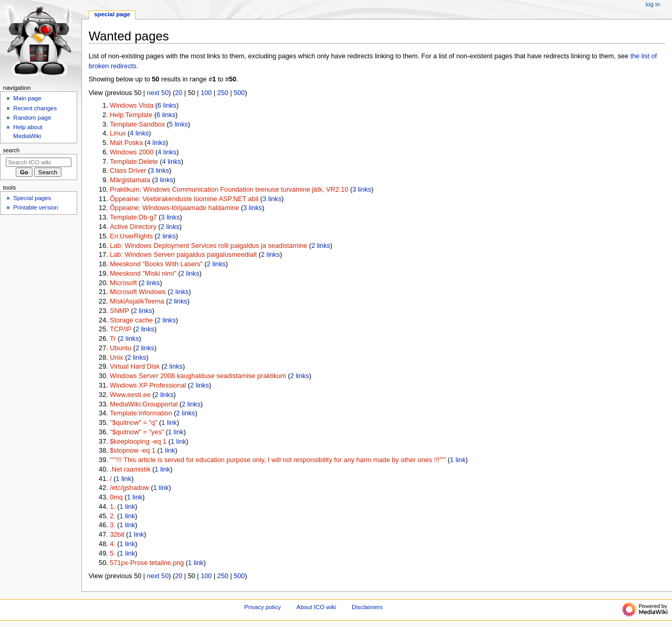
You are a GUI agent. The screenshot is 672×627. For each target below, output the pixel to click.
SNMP (119, 311)
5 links (178, 124)
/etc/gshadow (129, 488)
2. (113, 516)
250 (223, 93)
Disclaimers (367, 607)
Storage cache (131, 320)
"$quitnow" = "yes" (137, 432)
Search (12, 150)
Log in (653, 4)
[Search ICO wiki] (39, 162)
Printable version (35, 207)
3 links (160, 171)
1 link (169, 423)
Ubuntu (120, 348)
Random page (32, 118)
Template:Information (141, 413)
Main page (27, 98)
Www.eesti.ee (130, 395)
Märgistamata (130, 180)
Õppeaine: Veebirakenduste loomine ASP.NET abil (184, 199)
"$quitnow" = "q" (133, 423)
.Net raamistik (130, 469)
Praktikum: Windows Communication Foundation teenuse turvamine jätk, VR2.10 (229, 190)
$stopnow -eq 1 (133, 451)
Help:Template (131, 115)
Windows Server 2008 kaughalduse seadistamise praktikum (198, 376)
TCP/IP (120, 329)
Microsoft (123, 283)
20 (178, 93)
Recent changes (35, 108)
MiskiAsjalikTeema (137, 301)
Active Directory (133, 227)
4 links (139, 133)
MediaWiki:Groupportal (144, 404)
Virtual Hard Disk (135, 367)
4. (113, 544)
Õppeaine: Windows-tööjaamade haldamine (174, 208)
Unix (116, 358)
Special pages (32, 198)
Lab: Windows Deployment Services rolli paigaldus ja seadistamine (208, 246)
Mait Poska (126, 143)
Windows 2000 (132, 152)
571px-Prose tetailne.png (147, 563)
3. (113, 525)
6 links (167, 106)
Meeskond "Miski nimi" (143, 274)
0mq (116, 497)
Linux (118, 133)
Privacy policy (262, 607)
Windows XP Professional (148, 385)
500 (239, 93)
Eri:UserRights (131, 236)
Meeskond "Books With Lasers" (156, 264)
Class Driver (128, 171)
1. (113, 507)
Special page (112, 14)
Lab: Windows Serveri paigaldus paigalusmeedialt (183, 255)
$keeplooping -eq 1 (138, 442)
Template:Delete (134, 162)
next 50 (158, 93)
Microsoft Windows (138, 292)
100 (206, 93)
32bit (117, 535)
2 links (170, 227)
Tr (113, 339)
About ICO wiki (317, 607)
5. (113, 553)
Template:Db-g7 (133, 217)
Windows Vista (132, 106)
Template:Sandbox (137, 124)
